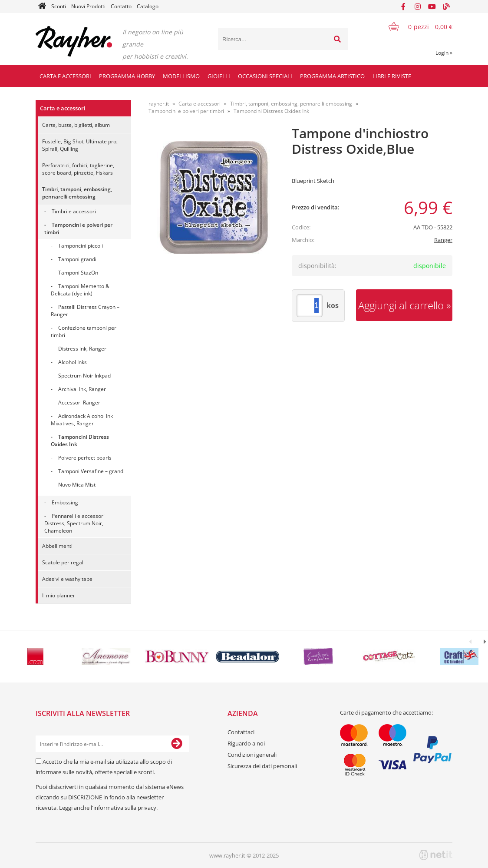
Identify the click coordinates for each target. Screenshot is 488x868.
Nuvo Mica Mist (77, 485)
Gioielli (219, 76)
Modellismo (181, 76)
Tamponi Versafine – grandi (91, 471)
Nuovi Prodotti (88, 6)
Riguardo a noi (246, 743)
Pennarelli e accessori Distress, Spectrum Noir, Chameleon (74, 523)
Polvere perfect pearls (85, 458)
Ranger (443, 240)
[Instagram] (418, 7)
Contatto (121, 6)
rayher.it (159, 104)
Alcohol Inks (73, 362)
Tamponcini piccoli (81, 246)
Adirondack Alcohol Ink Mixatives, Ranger (82, 420)
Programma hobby (127, 76)
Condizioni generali (252, 755)
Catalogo (148, 6)
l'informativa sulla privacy (124, 808)
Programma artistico (332, 76)
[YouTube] (432, 7)
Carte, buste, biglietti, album (76, 125)
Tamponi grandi (77, 259)
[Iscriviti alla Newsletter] (177, 744)
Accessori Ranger (79, 403)
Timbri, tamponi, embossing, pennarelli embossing (77, 193)
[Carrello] (415, 27)
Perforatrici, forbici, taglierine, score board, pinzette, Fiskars (78, 169)
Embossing (65, 502)
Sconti (59, 6)
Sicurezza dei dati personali (262, 766)
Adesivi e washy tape (67, 579)
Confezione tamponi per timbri (84, 331)
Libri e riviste (392, 76)
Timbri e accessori (74, 211)
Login (444, 53)
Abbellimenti (57, 546)
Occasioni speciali (265, 76)
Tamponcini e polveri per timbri (78, 229)
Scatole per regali (63, 562)
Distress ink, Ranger (82, 349)
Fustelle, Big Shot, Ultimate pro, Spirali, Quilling (80, 145)
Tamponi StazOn (78, 273)
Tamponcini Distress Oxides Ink (80, 441)
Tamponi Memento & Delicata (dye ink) (80, 290)
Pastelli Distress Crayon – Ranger (85, 311)
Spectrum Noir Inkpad (84, 376)
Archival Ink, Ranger (82, 389)
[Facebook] (403, 7)
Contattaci (241, 732)
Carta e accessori (65, 76)
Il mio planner (59, 595)
